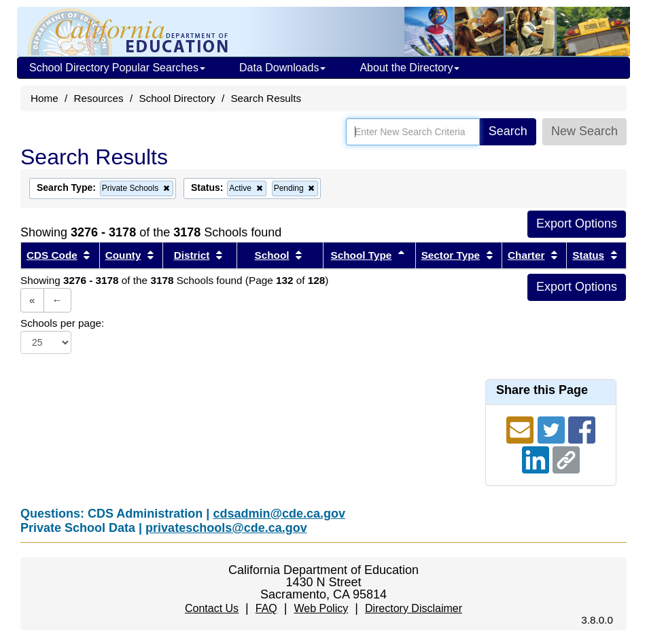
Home (45, 98)
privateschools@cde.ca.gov (226, 528)
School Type (362, 255)
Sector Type (451, 255)
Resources (99, 98)
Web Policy (321, 608)
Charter (526, 255)
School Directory (177, 98)
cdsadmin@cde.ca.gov (279, 514)
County (123, 255)
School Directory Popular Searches (117, 68)
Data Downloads (282, 68)
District (192, 255)
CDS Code (52, 255)
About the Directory (409, 68)
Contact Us (212, 608)
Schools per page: (62, 323)
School (272, 255)
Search (508, 131)
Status (588, 255)
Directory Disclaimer (414, 608)
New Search (584, 131)
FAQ (266, 608)
